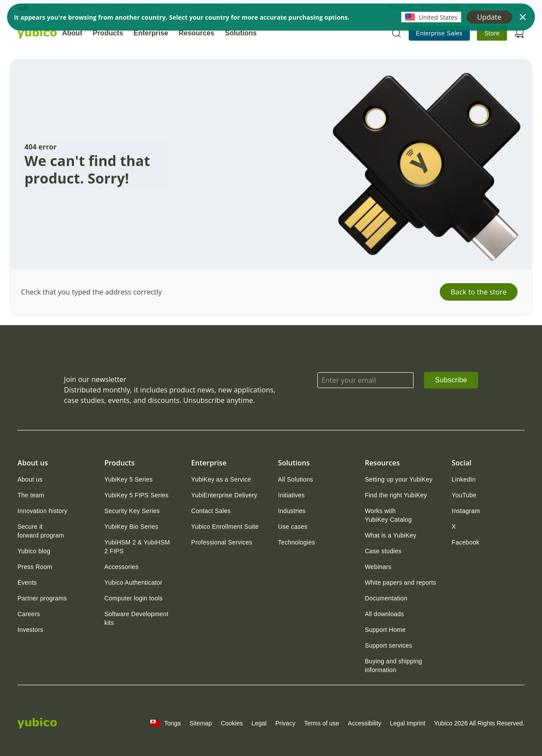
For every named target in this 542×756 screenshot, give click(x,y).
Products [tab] (108, 33)
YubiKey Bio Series (132, 527)
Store (492, 33)
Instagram (466, 511)
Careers (29, 614)
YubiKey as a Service (221, 479)
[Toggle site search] (396, 33)
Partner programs (42, 598)
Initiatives (291, 495)
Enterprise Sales (440, 33)
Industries (292, 511)
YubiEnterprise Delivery (224, 495)
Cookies (232, 723)
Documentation (386, 598)
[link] (440, 33)
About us (30, 479)
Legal (259, 723)
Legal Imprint (408, 723)
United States (431, 17)
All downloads (385, 614)
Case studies (383, 551)
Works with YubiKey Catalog (388, 515)
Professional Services (222, 542)
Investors (30, 630)
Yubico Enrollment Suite (225, 527)
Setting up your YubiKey (399, 479)
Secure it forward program (41, 531)
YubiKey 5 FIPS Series (137, 495)
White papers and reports (401, 583)
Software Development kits (137, 618)
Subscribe (451, 380)
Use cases (293, 527)
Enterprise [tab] (151, 33)
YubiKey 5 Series (129, 479)
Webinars (378, 567)
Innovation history (42, 511)
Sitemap (201, 723)
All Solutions (295, 479)
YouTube (464, 495)
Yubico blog (34, 551)
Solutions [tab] (241, 33)
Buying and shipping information (394, 666)
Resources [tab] (197, 33)
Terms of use (322, 723)
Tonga (165, 723)
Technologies (297, 542)
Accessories (122, 567)
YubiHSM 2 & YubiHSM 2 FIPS (137, 547)
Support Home (385, 630)
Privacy (285, 723)
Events (27, 583)
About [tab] (72, 33)
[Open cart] (519, 33)
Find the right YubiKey (396, 495)
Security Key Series (132, 511)
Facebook (465, 542)
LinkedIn (464, 479)
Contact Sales (211, 511)
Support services (389, 645)
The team (31, 495)
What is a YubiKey (391, 535)
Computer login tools (134, 598)
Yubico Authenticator (134, 583)
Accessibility (365, 723)
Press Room (35, 567)
